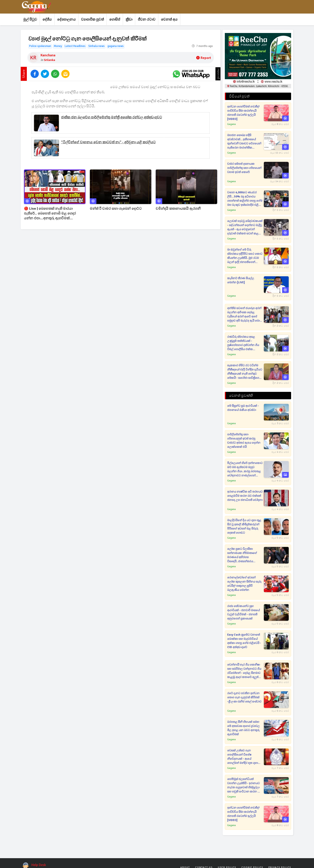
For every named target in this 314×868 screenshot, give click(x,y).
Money (58, 46)
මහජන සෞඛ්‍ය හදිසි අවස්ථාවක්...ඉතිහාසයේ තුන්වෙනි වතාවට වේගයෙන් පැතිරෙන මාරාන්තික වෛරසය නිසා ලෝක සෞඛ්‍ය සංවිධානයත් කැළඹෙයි (245, 142)
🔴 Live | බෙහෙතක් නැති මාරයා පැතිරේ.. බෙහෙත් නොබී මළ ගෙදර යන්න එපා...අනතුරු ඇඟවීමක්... (50, 213)
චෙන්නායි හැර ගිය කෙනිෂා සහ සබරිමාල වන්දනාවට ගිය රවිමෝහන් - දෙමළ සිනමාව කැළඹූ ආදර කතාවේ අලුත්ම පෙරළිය (244, 671)
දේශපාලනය (66, 19)
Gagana (231, 124)
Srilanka (49, 60)
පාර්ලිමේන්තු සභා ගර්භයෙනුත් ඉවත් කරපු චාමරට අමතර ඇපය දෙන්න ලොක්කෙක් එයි (244, 441)
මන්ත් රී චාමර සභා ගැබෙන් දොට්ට (116, 209)
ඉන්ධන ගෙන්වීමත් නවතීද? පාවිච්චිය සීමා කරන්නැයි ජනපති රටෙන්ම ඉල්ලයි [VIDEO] (243, 113)
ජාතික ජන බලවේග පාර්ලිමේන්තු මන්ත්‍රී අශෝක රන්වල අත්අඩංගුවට (112, 117)
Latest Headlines (75, 46)
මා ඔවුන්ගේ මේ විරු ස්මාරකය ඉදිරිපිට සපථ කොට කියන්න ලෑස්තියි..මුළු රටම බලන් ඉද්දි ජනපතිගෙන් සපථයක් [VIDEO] (245, 256)
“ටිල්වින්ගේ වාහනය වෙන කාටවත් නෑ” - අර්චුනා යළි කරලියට (108, 142)
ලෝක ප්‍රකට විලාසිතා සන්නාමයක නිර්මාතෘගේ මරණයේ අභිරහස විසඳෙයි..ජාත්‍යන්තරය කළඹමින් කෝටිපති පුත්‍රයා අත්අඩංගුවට (243, 555)
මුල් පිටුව (30, 19)
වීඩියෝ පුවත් (239, 96)
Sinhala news (96, 46)
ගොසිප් (115, 19)
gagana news (116, 46)
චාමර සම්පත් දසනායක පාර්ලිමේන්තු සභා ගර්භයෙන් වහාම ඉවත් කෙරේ (244, 168)
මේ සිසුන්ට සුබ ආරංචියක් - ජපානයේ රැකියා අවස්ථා (243, 408)
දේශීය (47, 19)
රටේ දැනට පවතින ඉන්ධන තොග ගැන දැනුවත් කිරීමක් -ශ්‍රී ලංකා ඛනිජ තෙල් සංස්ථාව (244, 697)
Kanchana (48, 55)
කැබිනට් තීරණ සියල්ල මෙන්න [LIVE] (241, 280)
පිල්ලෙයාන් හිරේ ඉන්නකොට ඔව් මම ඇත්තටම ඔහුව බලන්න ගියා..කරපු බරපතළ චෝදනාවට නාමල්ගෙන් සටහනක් (245, 469)
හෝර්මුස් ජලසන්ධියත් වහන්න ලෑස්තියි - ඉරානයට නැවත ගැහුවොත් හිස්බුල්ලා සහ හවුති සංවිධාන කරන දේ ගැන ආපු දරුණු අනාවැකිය (244, 786)
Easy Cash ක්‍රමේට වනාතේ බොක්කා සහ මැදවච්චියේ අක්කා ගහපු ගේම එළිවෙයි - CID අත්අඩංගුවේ (244, 641)
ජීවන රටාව (147, 19)
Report (204, 58)
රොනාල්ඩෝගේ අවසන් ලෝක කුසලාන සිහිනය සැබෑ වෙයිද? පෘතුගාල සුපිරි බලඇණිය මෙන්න (244, 584)
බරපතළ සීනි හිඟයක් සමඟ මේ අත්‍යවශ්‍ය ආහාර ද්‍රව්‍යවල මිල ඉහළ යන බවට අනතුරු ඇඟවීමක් (243, 728)
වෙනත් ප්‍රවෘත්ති (241, 396)
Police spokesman (40, 46)
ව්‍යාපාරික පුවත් (92, 19)
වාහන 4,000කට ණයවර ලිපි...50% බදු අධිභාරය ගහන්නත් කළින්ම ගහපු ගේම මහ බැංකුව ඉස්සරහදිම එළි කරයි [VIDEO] (245, 199)
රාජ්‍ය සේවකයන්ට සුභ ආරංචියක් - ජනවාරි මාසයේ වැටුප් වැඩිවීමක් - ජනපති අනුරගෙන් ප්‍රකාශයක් (243, 612)
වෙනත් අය (169, 19)
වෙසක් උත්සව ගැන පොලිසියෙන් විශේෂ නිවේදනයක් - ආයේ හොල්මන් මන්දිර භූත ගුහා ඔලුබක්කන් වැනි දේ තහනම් (244, 757)
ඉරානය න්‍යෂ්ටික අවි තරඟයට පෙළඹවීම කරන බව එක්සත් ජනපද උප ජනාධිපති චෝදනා (245, 496)
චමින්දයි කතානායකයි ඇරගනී (178, 209)
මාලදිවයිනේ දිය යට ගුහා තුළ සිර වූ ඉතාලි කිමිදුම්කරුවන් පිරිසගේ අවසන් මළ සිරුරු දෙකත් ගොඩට (244, 527)
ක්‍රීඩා (129, 19)
